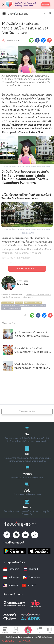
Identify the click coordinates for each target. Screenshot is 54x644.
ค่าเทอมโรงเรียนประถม (33, 303)
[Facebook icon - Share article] (37, 40)
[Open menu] (4, 14)
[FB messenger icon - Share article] (43, 40)
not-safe (19, 303)
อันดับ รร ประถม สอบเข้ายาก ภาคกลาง (31, 306)
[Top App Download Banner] (27, 5)
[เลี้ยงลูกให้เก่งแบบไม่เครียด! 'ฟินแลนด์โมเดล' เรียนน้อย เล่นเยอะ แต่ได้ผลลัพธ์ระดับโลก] (27, 350)
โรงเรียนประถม (17, 295)
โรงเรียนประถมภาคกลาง (11, 308)
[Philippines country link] (31, 577)
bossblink (23, 284)
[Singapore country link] (11, 569)
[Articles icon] (16, 630)
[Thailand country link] (31, 569)
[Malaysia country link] (11, 585)
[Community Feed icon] (39, 630)
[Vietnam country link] (29, 585)
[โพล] (27, 453)
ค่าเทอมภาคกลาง (9, 306)
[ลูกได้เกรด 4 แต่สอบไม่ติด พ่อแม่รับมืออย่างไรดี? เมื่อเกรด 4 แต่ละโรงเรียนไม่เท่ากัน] (27, 334)
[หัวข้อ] (27, 488)
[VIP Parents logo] (35, 604)
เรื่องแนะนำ (8, 323)
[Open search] (44, 14)
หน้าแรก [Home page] (5, 295)
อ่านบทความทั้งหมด (27, 269)
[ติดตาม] (27, 506)
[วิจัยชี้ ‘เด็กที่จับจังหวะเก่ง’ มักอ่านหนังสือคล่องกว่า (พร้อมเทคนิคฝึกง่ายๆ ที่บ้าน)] (27, 366)
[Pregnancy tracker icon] (28, 630)
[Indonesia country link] (11, 577)
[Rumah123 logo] (14, 604)
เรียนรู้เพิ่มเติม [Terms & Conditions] (8, 641)
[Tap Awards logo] (30, 617)
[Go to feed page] (18, 14)
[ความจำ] (27, 472)
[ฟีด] (27, 434)
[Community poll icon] (50, 630)
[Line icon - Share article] (31, 40)
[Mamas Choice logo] (10, 617)
